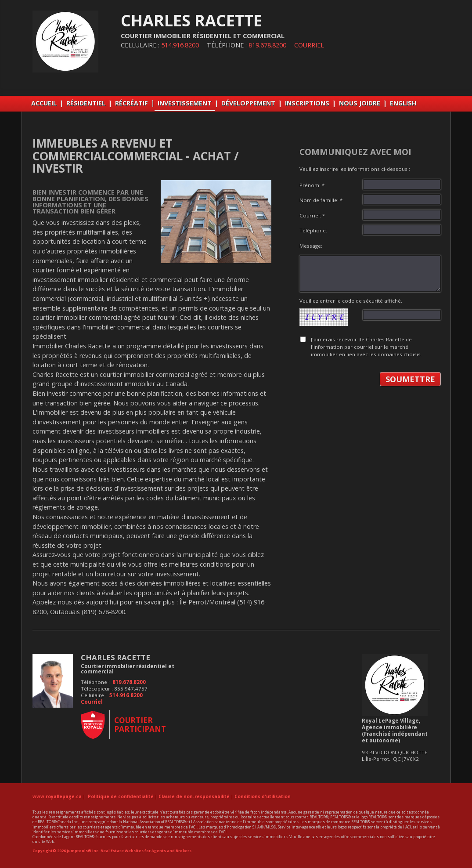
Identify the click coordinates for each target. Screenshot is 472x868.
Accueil (44, 103)
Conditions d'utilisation (263, 796)
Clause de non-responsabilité (194, 796)
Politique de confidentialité (121, 796)
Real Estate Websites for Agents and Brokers (146, 851)
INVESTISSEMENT (185, 103)
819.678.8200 (267, 45)
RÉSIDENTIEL (86, 103)
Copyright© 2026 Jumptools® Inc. (66, 851)
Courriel (309, 45)
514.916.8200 (180, 45)
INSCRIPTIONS (307, 103)
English (403, 103)
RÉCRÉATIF (132, 103)
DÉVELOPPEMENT (248, 103)
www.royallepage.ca (57, 796)
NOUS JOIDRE (360, 103)
